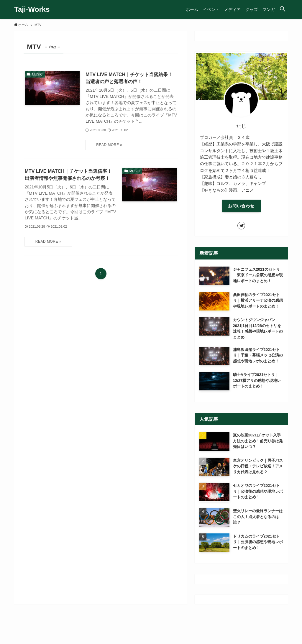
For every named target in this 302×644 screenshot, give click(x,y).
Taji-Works (32, 9)
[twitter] (241, 226)
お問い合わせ (241, 206)
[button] (283, 9)
